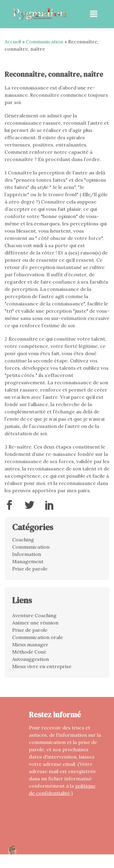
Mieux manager (30, 644)
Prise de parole (30, 569)
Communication (45, 42)
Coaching (23, 540)
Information (27, 554)
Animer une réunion (35, 623)
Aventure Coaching (34, 615)
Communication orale (38, 637)
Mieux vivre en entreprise (42, 666)
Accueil (13, 42)
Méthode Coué (29, 652)
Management (28, 561)
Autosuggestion (31, 659)
